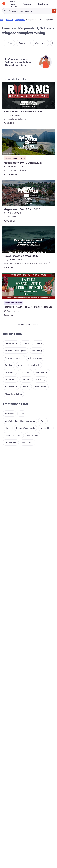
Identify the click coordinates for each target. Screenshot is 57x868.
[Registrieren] (43, 4)
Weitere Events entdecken (29, 324)
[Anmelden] (27, 4)
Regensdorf (20, 20)
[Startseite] (4, 4)
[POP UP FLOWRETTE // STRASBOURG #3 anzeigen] (29, 286)
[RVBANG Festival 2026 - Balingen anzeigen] (29, 95)
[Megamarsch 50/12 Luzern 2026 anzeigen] (29, 142)
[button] (9, 43)
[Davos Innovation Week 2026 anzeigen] (29, 240)
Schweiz (9, 20)
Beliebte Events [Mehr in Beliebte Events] (15, 79)
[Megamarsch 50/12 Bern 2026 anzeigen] (29, 193)
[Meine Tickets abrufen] (14, 4)
